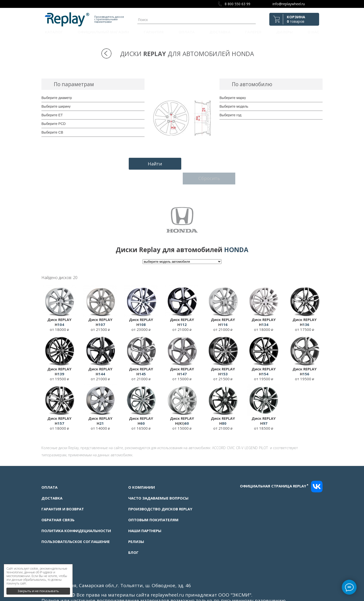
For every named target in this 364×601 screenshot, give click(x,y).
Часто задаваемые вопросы (158, 480)
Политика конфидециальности (76, 512)
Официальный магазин (103, 32)
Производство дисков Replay (160, 491)
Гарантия (154, 32)
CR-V (240, 430)
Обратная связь (58, 501)
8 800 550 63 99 (237, 4)
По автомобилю (252, 84)
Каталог (54, 32)
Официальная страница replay (274, 468)
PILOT (263, 430)
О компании (142, 469)
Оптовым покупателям (153, 501)
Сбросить (211, 163)
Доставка (220, 32)
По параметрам (74, 84)
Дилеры (284, 32)
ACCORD (219, 430)
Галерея (253, 32)
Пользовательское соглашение (76, 523)
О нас (313, 32)
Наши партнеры (145, 512)
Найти (153, 163)
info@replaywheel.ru (289, 4)
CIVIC (231, 430)
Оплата (187, 32)
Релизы (136, 523)
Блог (133, 534)
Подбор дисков (190, 84)
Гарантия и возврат (63, 491)
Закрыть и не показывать (38, 589)
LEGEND (251, 430)
